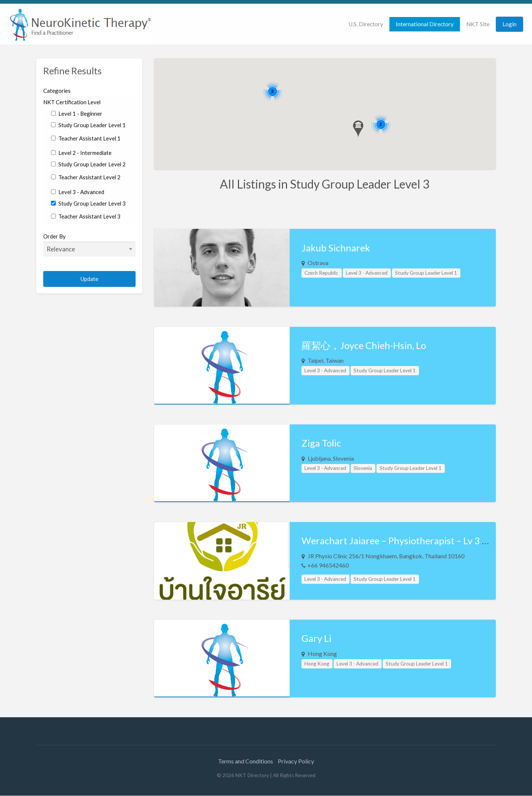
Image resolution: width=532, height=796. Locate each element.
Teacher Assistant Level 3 (86, 216)
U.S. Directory (366, 24)
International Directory (425, 24)
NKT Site (478, 24)
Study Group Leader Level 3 (88, 203)
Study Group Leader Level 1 (88, 125)
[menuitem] (366, 24)
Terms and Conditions (245, 761)
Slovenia (363, 468)
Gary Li (316, 638)
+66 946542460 (328, 565)
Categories (57, 91)
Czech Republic (321, 273)
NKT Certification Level (72, 102)
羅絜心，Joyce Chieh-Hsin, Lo (364, 345)
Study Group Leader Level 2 (88, 164)
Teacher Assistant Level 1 (86, 138)
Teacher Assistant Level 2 (86, 177)
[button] (358, 129)
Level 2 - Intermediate (81, 153)
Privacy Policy (296, 761)
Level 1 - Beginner (77, 114)
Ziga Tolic (321, 443)
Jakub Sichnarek (336, 248)
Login (509, 24)
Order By (90, 245)
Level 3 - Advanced (78, 192)
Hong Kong (317, 664)
